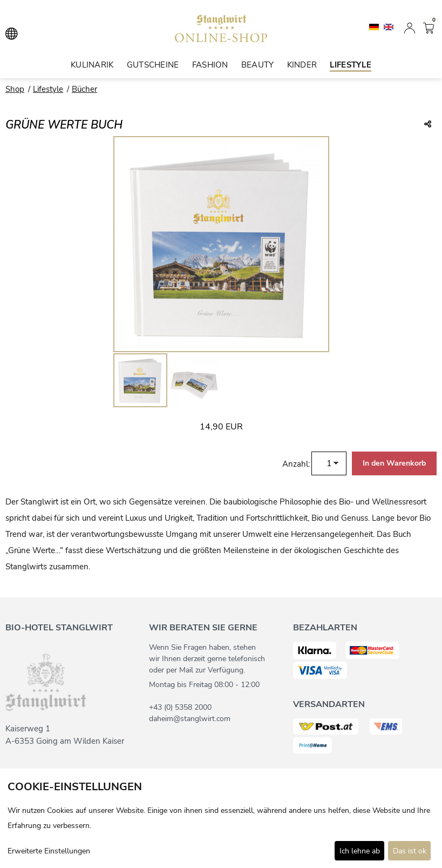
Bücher (84, 89)
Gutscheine (153, 65)
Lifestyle (351, 65)
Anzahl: (296, 464)
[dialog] (221, 818)
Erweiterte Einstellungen (49, 851)
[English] (389, 26)
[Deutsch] (375, 26)
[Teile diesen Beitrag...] (428, 125)
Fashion (210, 65)
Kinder (302, 65)
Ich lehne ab (360, 851)
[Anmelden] (410, 27)
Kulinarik (92, 65)
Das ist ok (410, 851)
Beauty (258, 65)
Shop (15, 89)
